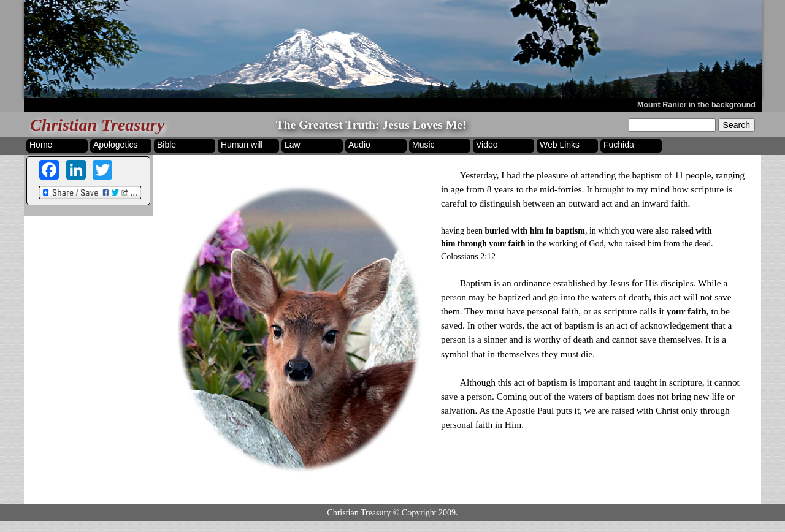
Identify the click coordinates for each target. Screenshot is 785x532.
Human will (242, 145)
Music (423, 145)
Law (293, 145)
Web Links (560, 145)
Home (41, 145)
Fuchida (619, 145)
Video (487, 145)
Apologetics (115, 145)
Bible (167, 145)
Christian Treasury (97, 125)
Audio (359, 145)
